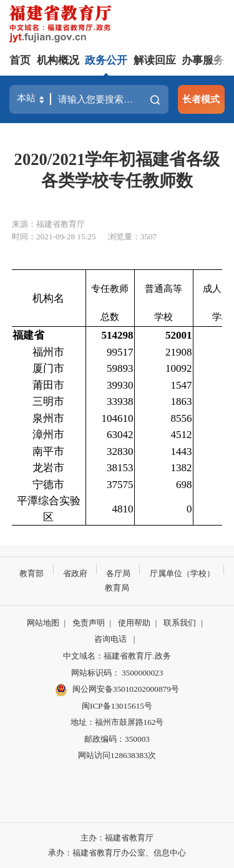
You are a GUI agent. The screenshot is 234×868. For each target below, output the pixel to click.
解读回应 (155, 60)
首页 (20, 60)
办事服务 (203, 60)
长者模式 (201, 99)
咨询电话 (110, 639)
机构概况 (58, 60)
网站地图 (43, 623)
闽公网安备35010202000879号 (117, 690)
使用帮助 (134, 623)
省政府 (75, 573)
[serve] (63, 25)
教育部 (32, 573)
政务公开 (106, 60)
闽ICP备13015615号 (117, 706)
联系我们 (180, 623)
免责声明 (89, 623)
